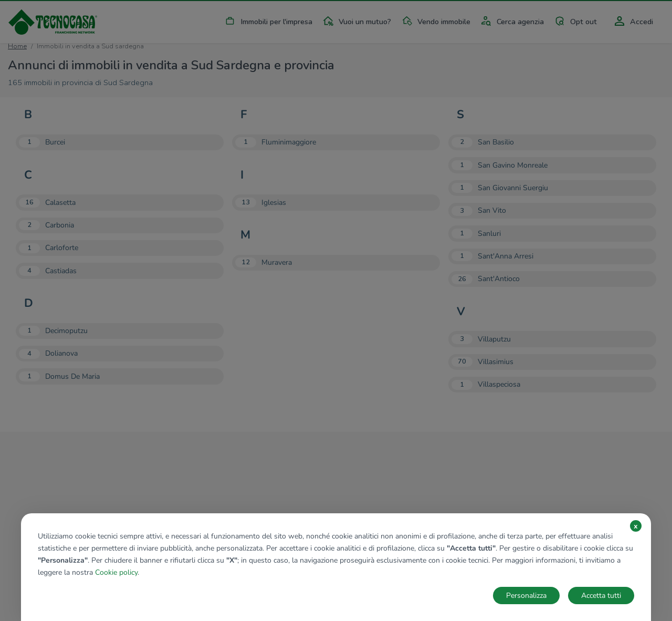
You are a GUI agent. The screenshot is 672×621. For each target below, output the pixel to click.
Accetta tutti (601, 596)
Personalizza (526, 596)
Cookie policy (116, 572)
